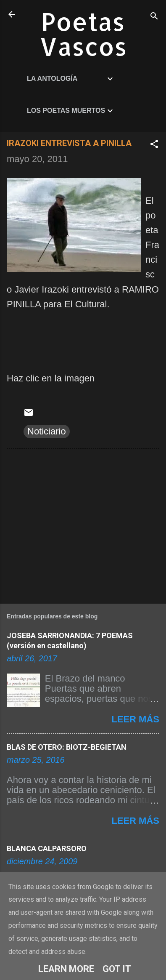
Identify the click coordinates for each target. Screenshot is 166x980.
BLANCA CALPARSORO (47, 848)
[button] (154, 145)
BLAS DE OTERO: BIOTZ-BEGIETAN (67, 747)
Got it (117, 969)
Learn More (66, 969)
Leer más (135, 719)
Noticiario (47, 431)
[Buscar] (154, 17)
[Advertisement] (83, 525)
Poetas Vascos (83, 34)
